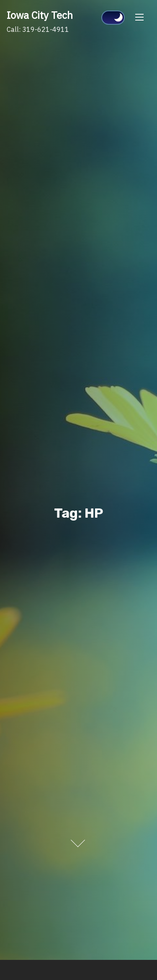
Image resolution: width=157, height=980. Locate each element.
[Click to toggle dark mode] (113, 18)
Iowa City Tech (40, 15)
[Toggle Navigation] (139, 17)
